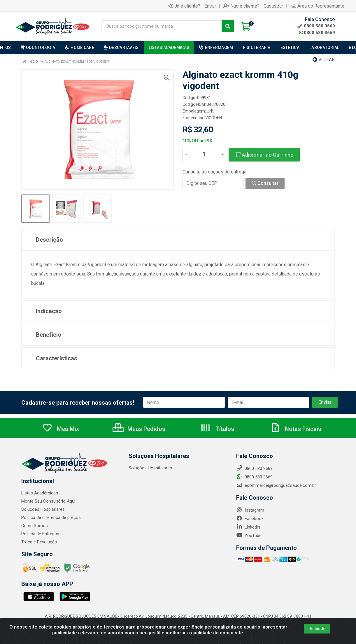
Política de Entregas (40, 534)
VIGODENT (215, 118)
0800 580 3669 (317, 33)
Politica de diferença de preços (51, 517)
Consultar (265, 183)
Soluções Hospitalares (43, 509)
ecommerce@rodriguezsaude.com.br (276, 485)
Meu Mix (60, 429)
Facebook (250, 519)
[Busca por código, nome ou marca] (162, 26)
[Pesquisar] (228, 26)
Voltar (324, 60)
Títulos (217, 429)
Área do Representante (318, 6)
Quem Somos (35, 526)
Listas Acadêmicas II (41, 493)
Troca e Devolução (39, 542)
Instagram (250, 510)
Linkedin (248, 527)
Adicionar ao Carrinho (264, 155)
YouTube (249, 536)
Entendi (317, 629)
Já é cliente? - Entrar (192, 6)
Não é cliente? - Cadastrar (253, 6)
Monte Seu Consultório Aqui (48, 501)
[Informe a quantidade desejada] (204, 155)
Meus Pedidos (139, 429)
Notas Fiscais (296, 429)
